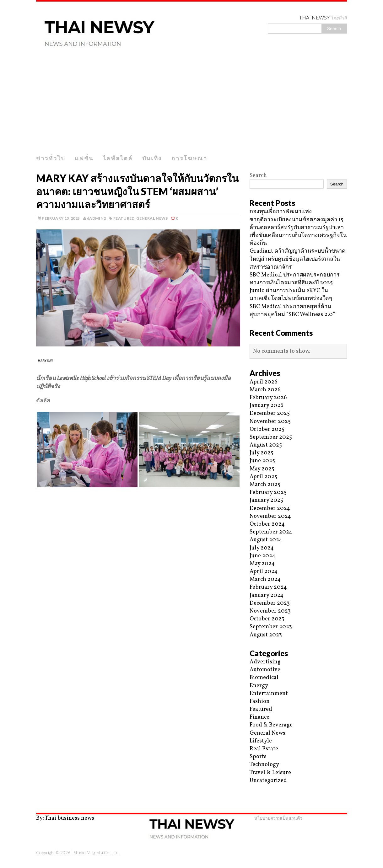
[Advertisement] (191, 104)
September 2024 (271, 532)
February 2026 (268, 398)
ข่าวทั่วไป (51, 158)
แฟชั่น (84, 158)
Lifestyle (261, 741)
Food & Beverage (271, 725)
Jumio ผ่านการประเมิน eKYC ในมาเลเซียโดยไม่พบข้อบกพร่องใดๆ (291, 295)
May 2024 (262, 564)
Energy (259, 686)
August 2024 (266, 540)
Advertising (265, 662)
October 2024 (267, 524)
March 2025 (265, 485)
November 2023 (270, 611)
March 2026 (265, 390)
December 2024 (270, 509)
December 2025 (270, 413)
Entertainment (269, 694)
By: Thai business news (65, 818)
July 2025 (262, 453)
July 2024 (262, 548)
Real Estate (264, 749)
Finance (259, 717)
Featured (124, 218)
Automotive (265, 670)
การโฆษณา (189, 158)
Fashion (260, 702)
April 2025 (263, 477)
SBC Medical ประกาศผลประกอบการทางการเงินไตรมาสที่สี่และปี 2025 (295, 279)
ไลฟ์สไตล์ (118, 158)
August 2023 (266, 635)
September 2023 (271, 627)
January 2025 (266, 500)
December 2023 (270, 603)
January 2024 (267, 595)
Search (258, 176)
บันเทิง (152, 158)
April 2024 (264, 572)
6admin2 (97, 218)
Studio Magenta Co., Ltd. (97, 852)
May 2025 (262, 469)
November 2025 (270, 422)
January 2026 (267, 406)
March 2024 (265, 579)
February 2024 (268, 587)
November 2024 (270, 516)
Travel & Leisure (270, 773)
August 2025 (266, 445)
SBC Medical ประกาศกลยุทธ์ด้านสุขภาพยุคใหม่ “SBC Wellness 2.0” (292, 311)
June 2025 (262, 461)
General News (152, 218)
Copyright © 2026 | (55, 852)
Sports (258, 757)
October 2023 (267, 619)
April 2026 (264, 382)
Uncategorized (268, 781)
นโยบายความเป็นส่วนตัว (278, 818)
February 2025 (268, 493)
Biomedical (264, 678)
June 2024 (262, 556)
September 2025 (271, 437)
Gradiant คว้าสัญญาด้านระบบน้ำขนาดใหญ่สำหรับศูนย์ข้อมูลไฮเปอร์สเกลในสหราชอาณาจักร (298, 259)
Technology (264, 765)
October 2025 (267, 429)
